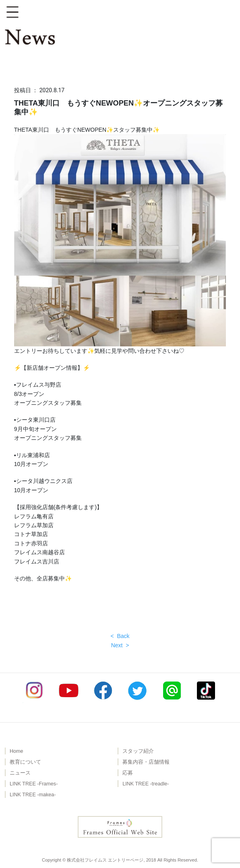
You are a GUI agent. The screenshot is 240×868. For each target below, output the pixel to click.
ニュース (20, 773)
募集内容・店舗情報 (146, 762)
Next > (120, 645)
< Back (120, 636)
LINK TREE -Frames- (34, 784)
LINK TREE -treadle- (146, 784)
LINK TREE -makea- (33, 795)
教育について (25, 762)
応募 (128, 773)
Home (17, 751)
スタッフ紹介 (138, 751)
